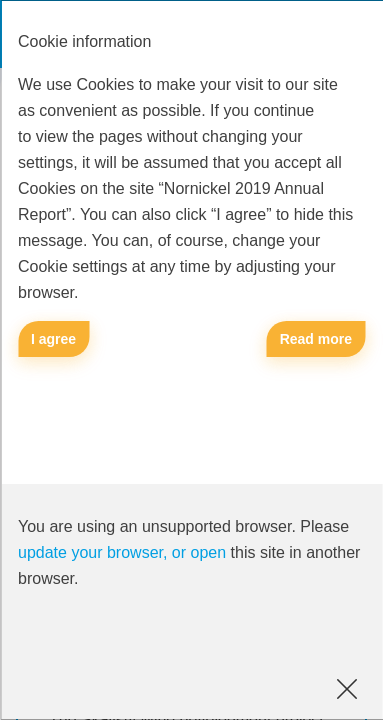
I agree (53, 339)
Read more (316, 339)
